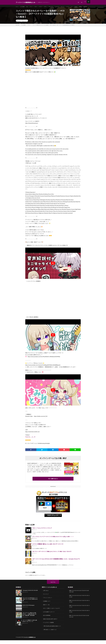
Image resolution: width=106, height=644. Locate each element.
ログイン (38, 579)
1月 (73, 595)
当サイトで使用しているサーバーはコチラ (52, 612)
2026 (70, 595)
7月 (83, 600)
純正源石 (19, 9)
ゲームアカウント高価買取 (49, 626)
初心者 (82, 7)
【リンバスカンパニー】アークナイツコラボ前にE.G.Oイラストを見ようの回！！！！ (53, 541)
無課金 (87, 7)
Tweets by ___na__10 (30, 441)
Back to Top (53, 586)
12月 (73, 601)
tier (28, 7)
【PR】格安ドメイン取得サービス (50, 633)
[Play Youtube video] (53, 54)
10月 (89, 600)
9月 (87, 600)
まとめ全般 (23, 7)
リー (77, 7)
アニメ (33, 7)
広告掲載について (47, 605)
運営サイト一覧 (47, 609)
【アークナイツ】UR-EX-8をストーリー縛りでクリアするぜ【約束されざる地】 (30, 603)
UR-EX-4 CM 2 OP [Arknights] (28, 609)
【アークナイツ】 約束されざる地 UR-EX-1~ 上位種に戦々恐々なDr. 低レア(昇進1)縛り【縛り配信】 (30, 618)
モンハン (67, 7)
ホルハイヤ (54, 7)
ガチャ (48, 7)
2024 (70, 605)
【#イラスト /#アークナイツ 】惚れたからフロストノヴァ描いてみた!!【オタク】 (52, 556)
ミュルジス (61, 7)
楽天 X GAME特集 (47, 619)
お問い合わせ (46, 595)
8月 (85, 600)
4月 (78, 595)
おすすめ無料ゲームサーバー (49, 616)
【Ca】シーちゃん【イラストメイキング (42, 532)
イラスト (43, 7)
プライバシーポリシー (48, 602)
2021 (70, 619)
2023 (70, 610)
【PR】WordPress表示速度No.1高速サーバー (53, 630)
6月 (81, 600)
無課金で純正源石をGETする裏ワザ (51, 623)
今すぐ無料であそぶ (53, 483)
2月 (74, 595)
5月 (80, 595)
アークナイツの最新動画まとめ (30, 641)
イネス (37, 7)
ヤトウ (73, 7)
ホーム (17, 7)
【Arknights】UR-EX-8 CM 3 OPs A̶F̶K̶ (30, 595)
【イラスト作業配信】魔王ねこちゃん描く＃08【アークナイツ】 (48, 548)
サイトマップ (46, 598)
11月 (70, 601)
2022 (70, 614)
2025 (70, 600)
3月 (76, 595)
